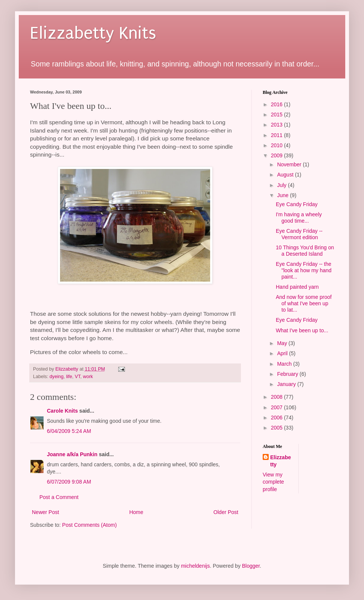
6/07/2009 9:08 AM (69, 482)
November (290, 164)
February (288, 374)
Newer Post (45, 512)
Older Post (226, 512)
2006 (278, 418)
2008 (278, 397)
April (283, 353)
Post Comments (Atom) (89, 525)
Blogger (251, 566)
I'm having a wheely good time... (299, 218)
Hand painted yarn (297, 287)
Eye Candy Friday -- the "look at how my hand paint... (304, 270)
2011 (278, 135)
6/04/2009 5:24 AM (69, 431)
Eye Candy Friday (297, 204)
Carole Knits (62, 411)
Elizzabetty (281, 461)
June (283, 195)
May (283, 343)
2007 (278, 407)
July (282, 185)
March (285, 364)
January (287, 384)
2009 (278, 155)
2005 (278, 428)
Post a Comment (59, 497)
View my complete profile (273, 482)
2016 (278, 104)
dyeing (56, 377)
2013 (278, 125)
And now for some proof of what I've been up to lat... (304, 303)
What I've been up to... (302, 330)
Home (136, 512)
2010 (278, 145)
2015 (278, 115)
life (69, 377)
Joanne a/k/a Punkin (72, 454)
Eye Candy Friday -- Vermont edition (299, 234)
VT (77, 377)
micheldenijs (195, 566)
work (88, 377)
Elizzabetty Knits (93, 33)
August (286, 175)
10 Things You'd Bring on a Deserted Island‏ (305, 251)
